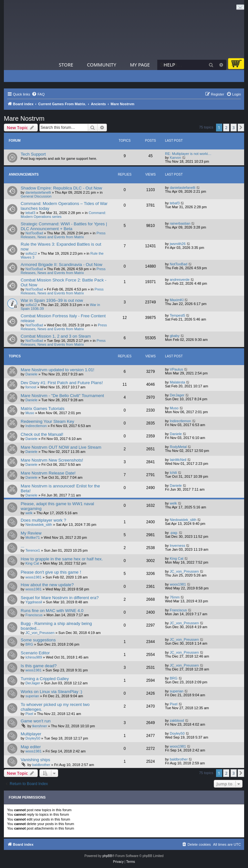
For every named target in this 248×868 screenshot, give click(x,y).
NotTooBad (34, 233)
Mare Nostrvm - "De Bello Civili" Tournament (62, 396)
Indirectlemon (36, 426)
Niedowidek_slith (39, 525)
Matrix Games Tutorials (43, 408)
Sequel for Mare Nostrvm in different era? (60, 598)
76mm (175, 597)
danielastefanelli (38, 192)
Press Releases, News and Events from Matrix (63, 235)
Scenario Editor (35, 653)
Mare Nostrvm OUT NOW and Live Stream (61, 447)
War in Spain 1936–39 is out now (52, 300)
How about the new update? (47, 585)
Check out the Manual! (42, 434)
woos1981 (34, 577)
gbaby (175, 336)
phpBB (107, 856)
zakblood (177, 720)
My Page (140, 65)
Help (170, 65)
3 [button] (234, 128)
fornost (31, 387)
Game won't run (36, 721)
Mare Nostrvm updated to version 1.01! (57, 370)
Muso (30, 413)
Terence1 (33, 550)
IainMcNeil (178, 460)
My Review (31, 533)
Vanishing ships (35, 760)
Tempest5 (178, 315)
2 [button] (226, 128)
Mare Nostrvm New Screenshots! (52, 460)
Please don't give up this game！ (52, 572)
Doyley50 (33, 738)
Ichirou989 (34, 657)
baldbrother (41, 765)
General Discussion (36, 196)
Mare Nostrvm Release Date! (48, 473)
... (22, 546)
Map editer (31, 747)
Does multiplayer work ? (43, 520)
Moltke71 (33, 537)
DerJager (177, 395)
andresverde (180, 280)
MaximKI (177, 300)
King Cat (32, 563)
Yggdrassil (34, 602)
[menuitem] (38, 94)
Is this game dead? (39, 666)
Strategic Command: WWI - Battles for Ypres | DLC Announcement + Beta (64, 226)
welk (29, 513)
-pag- (174, 533)
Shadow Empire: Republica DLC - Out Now (61, 188)
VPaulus (176, 369)
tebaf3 (31, 213)
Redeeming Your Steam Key (47, 421)
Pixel (29, 714)
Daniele (31, 374)
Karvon (176, 158)
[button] (241, 128)
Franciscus (34, 615)
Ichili (173, 473)
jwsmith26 (178, 244)
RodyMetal (178, 447)
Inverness (178, 546)
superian (32, 696)
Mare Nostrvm (24, 118)
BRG (29, 644)
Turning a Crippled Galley (45, 679)
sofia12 (31, 253)
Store (66, 65)
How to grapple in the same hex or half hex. (62, 559)
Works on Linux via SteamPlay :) (51, 692)
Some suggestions (38, 640)
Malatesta (178, 382)
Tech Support (33, 154)
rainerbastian (180, 223)
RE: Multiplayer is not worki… (188, 154)
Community (101, 65)
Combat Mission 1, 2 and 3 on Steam (56, 336)
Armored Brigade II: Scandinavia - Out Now (62, 265)
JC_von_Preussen (184, 571)
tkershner (40, 726)
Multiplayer (31, 734)
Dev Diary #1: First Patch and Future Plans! (62, 383)
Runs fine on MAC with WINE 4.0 (52, 611)
